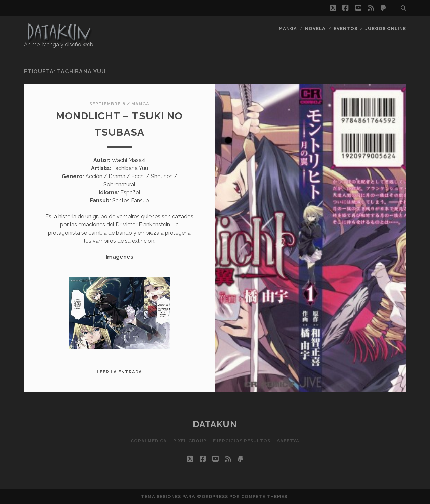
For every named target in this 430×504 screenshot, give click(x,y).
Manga (288, 28)
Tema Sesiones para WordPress (185, 496)
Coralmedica (149, 441)
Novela (315, 28)
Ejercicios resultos (242, 441)
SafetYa (288, 441)
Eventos (346, 28)
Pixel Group (190, 441)
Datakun (215, 424)
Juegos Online (386, 28)
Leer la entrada (120, 372)
